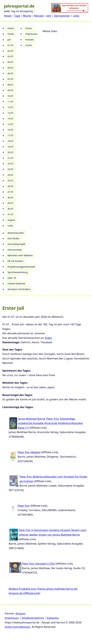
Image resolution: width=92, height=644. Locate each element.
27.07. (11, 192)
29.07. (11, 203)
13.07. (11, 113)
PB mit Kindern (15, 261)
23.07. (11, 169)
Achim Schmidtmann (17, 627)
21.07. (11, 158)
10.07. (11, 96)
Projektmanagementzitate (21, 267)
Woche (27, 16)
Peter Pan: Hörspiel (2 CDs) (38, 564)
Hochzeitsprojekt (16, 244)
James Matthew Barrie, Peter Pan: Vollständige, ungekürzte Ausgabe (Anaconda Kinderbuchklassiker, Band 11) (51, 423)
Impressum (31, 34)
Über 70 (12, 278)
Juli (9, 40)
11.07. (11, 102)
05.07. (11, 68)
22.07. (11, 164)
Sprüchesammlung (18, 272)
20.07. (11, 152)
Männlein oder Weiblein (20, 255)
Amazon (20, 613)
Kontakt (30, 40)
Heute (8, 16)
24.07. (11, 175)
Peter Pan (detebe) (29, 452)
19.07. (11, 147)
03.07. (11, 56)
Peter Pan (24, 506)
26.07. (11, 186)
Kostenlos (53, 618)
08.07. (11, 85)
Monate (39, 16)
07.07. (11, 79)
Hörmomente (15, 250)
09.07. (11, 90)
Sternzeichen (62, 16)
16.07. (11, 130)
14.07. (11, 119)
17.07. (11, 135)
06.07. (11, 73)
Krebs (49, 338)
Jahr (49, 16)
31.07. (11, 214)
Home (11, 28)
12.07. (11, 107)
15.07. (11, 124)
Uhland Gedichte (16, 284)
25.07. (11, 181)
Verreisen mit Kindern (19, 289)
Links (76, 16)
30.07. (11, 209)
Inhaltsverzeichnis (33, 618)
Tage (17, 16)
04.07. (11, 62)
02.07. (11, 51)
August (11, 220)
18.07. (11, 141)
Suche (29, 45)
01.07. (11, 45)
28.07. (11, 197)
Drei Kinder (13, 238)
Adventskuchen (16, 233)
